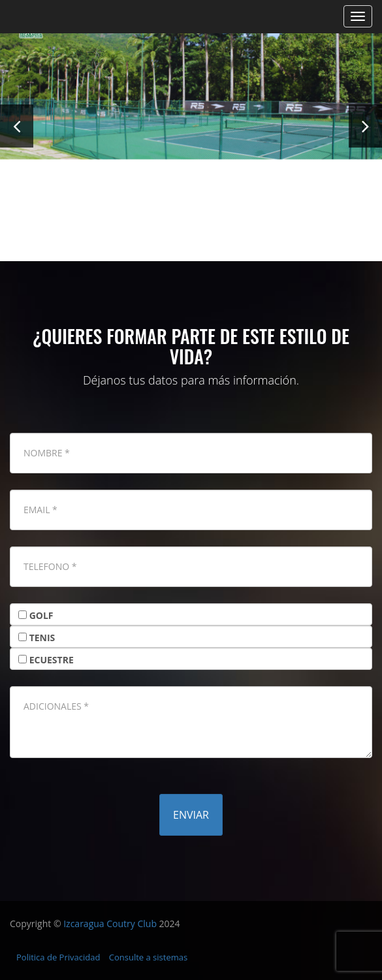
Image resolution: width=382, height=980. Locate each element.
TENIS (42, 638)
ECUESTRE (52, 660)
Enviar (191, 815)
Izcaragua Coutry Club (110, 924)
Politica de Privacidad (58, 957)
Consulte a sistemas (148, 957)
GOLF (41, 615)
